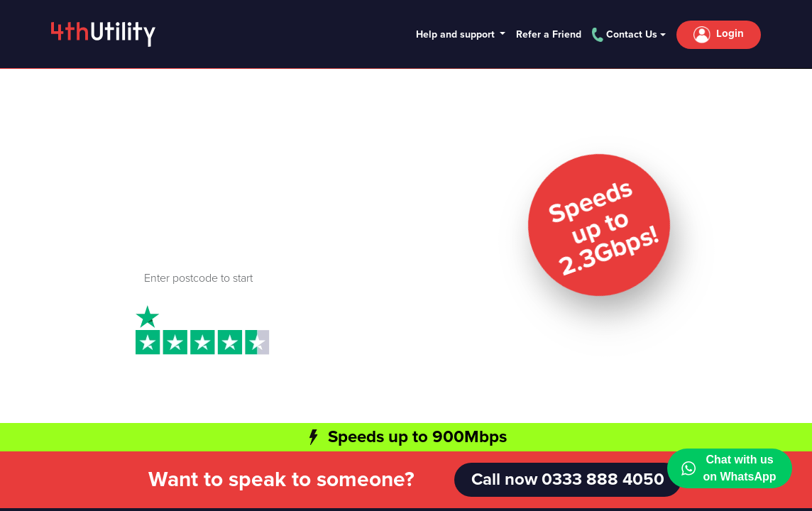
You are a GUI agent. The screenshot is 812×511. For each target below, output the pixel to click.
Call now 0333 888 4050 (568, 479)
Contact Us (625, 35)
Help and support (457, 34)
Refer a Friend (549, 34)
